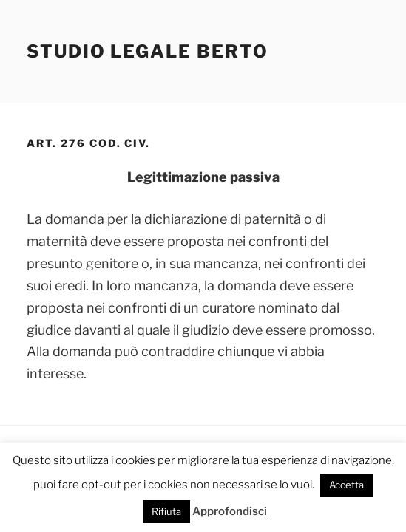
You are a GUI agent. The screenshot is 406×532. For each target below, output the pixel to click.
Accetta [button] (346, 485)
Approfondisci (230, 511)
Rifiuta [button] (166, 511)
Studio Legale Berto (147, 51)
